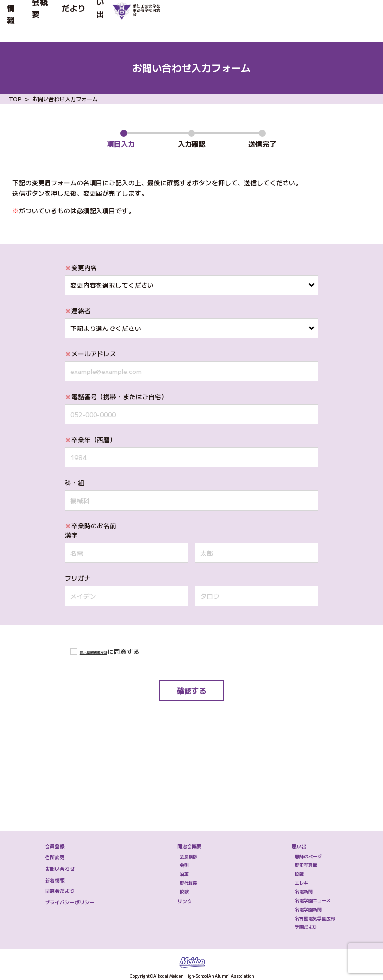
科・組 (74, 483)
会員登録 (55, 772)
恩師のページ (295, 790)
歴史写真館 (291, 805)
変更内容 (81, 267)
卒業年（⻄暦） (91, 440)
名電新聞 (287, 851)
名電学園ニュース (302, 866)
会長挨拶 (181, 790)
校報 (280, 821)
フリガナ (78, 578)
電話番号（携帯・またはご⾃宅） (116, 397)
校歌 (174, 851)
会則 (174, 805)
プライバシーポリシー (81, 869)
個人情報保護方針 (105, 651)
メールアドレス (91, 353)
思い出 (171, 21)
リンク (174, 868)
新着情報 (25, 21)
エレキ (284, 836)
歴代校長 (181, 836)
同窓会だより (125, 21)
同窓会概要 (71, 21)
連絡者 (78, 310)
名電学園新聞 (295, 882)
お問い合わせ (64, 811)
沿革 (174, 821)
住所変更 (55, 792)
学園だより (291, 912)
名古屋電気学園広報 (306, 897)
